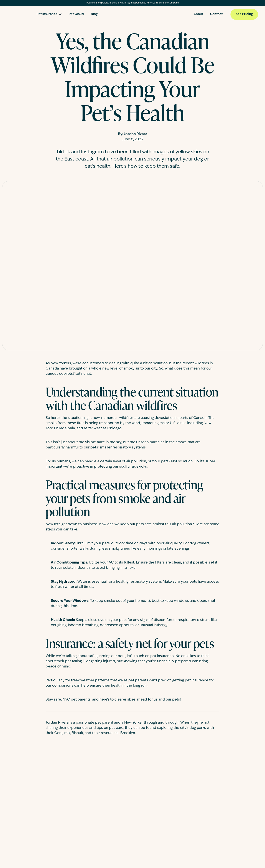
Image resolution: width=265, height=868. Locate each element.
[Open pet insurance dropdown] (49, 13)
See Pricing (244, 14)
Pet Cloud (76, 14)
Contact (216, 14)
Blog (94, 14)
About (198, 14)
